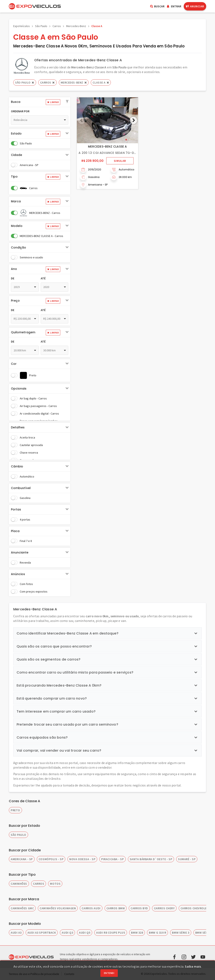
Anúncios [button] (18, 574)
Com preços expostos (34, 591)
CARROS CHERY (164, 908)
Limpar (53, 102)
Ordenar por (20, 111)
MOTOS (55, 884)
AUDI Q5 (85, 933)
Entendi (109, 973)
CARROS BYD (139, 908)
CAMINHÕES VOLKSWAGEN (58, 908)
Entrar (174, 6)
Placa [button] (15, 531)
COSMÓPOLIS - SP (51, 859)
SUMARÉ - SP (187, 859)
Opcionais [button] (19, 389)
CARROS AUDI (91, 908)
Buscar (157, 6)
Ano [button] (14, 269)
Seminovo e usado (31, 257)
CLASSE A (101, 82)
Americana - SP (29, 165)
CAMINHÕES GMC (22, 908)
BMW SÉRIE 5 (204, 933)
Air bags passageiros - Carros (38, 406)
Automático (27, 476)
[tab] (40, 102)
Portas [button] (16, 509)
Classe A (97, 26)
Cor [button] (14, 364)
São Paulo (41, 26)
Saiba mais (193, 966)
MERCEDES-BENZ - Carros (45, 213)
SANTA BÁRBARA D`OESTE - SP (151, 859)
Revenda (25, 563)
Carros (57, 26)
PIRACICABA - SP (112, 859)
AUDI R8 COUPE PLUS (111, 933)
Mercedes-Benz (76, 26)
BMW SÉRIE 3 (181, 933)
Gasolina (25, 498)
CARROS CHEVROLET (195, 908)
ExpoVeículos (22, 26)
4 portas (25, 519)
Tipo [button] (14, 177)
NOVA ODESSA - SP (82, 859)
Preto (33, 375)
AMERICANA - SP (22, 859)
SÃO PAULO (18, 835)
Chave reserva (29, 453)
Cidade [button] (16, 155)
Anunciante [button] (20, 552)
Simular (120, 161)
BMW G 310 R (157, 933)
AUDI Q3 (67, 933)
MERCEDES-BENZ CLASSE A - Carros (41, 236)
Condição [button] (18, 247)
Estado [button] (16, 133)
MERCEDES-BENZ (74, 82)
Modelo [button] (17, 226)
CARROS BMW (116, 908)
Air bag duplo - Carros (33, 398)
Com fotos (26, 584)
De (13, 278)
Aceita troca (27, 437)
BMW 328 (137, 933)
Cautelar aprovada (31, 445)
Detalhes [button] (18, 427)
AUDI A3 (16, 933)
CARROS (39, 884)
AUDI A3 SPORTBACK (42, 933)
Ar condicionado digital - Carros (39, 413)
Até (43, 278)
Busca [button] (16, 102)
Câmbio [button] (17, 466)
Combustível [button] (21, 488)
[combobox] (40, 120)
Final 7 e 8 (26, 541)
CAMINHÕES (19, 884)
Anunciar (195, 6)
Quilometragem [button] (23, 332)
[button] (67, 102)
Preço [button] (15, 301)
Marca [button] (16, 201)
